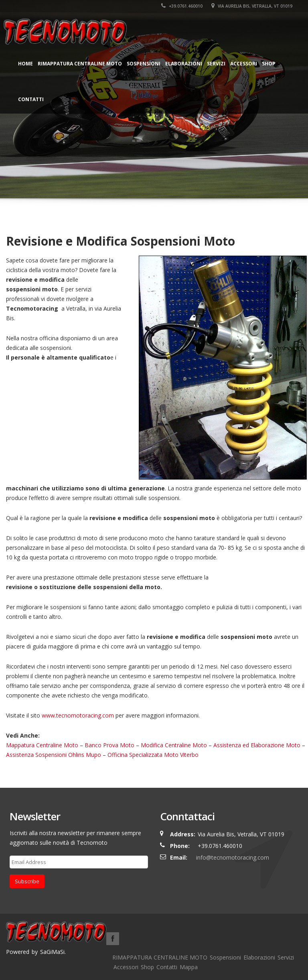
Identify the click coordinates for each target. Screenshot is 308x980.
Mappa (189, 967)
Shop (269, 64)
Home (25, 64)
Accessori (244, 64)
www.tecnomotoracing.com (78, 715)
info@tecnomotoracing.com (233, 857)
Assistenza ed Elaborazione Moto (257, 745)
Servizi (216, 64)
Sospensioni (144, 64)
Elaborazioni (184, 64)
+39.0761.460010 (182, 6)
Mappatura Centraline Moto (42, 745)
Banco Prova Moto (109, 745)
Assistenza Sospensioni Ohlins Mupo (54, 755)
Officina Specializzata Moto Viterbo (153, 755)
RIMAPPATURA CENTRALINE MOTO (80, 64)
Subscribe (27, 881)
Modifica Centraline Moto (174, 745)
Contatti (31, 99)
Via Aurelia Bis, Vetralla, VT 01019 (252, 6)
